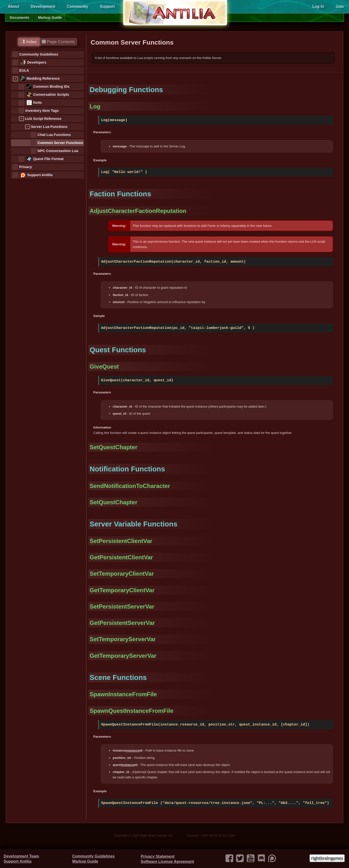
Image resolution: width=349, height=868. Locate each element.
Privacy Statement (158, 856)
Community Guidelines (39, 54)
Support (107, 6)
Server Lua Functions (49, 127)
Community (77, 6)
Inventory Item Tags (42, 111)
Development (43, 6)
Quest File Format (48, 159)
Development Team (21, 856)
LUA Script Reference (43, 119)
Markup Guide (50, 18)
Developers (37, 62)
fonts (38, 103)
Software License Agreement (167, 862)
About (13, 6)
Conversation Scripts (51, 95)
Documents (19, 18)
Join (340, 6)
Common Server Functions (60, 143)
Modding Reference (43, 78)
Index (29, 42)
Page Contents (58, 42)
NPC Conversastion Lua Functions (58, 151)
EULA (24, 70)
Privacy (26, 167)
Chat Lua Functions (54, 135)
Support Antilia (40, 175)
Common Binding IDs (51, 86)
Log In (318, 6)
